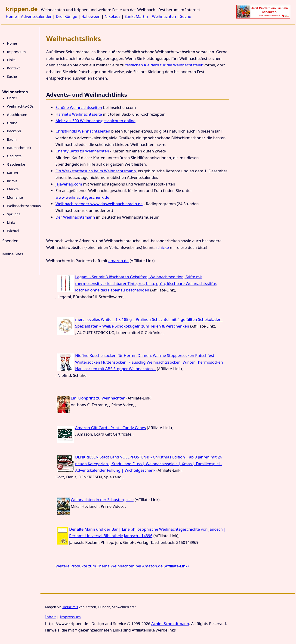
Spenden (10, 241)
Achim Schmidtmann (170, 624)
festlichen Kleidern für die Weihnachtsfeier (164, 65)
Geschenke (16, 164)
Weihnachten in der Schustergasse (102, 500)
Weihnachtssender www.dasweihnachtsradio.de (99, 204)
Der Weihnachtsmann (75, 217)
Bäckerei (14, 131)
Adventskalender (36, 16)
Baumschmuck (19, 148)
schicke (162, 247)
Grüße (12, 123)
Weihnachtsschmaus (24, 206)
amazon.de (119, 261)
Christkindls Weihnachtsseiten (83, 131)
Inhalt (50, 617)
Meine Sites (13, 254)
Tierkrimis (70, 607)
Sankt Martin (136, 16)
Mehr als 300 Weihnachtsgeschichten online (96, 121)
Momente (15, 197)
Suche (186, 16)
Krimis (12, 181)
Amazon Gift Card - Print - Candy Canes (111, 428)
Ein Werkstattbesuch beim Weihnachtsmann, (96, 171)
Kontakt (13, 68)
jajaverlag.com (69, 184)
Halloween (91, 16)
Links (11, 60)
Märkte (13, 189)
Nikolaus (112, 16)
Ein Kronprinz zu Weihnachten (98, 398)
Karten (12, 173)
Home (11, 16)
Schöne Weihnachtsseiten (79, 107)
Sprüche (14, 214)
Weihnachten (164, 16)
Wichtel (13, 231)
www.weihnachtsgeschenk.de (82, 197)
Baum (12, 139)
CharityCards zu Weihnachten (82, 151)
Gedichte (14, 156)
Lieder (12, 98)
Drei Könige (66, 16)
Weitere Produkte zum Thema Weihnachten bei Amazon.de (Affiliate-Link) (122, 566)
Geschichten (17, 115)
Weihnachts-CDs (20, 106)
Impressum (16, 52)
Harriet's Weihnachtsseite (79, 114)
